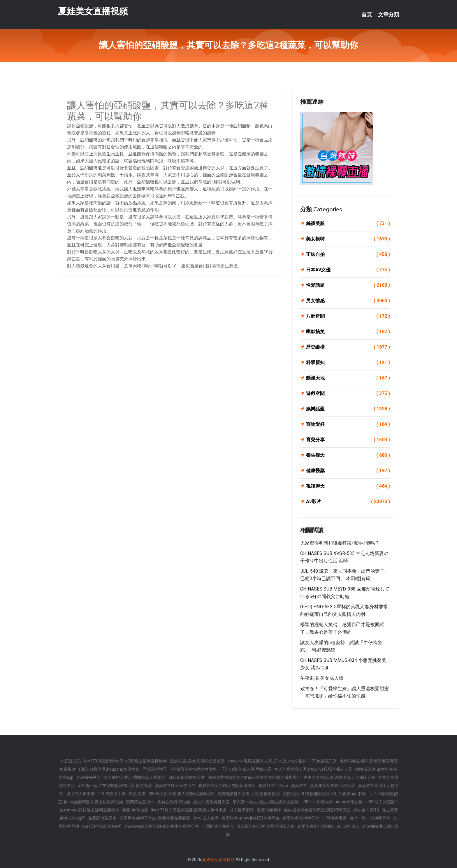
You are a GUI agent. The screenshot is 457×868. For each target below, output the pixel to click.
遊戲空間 (348, 393)
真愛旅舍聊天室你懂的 (175, 786)
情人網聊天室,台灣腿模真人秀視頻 (135, 777)
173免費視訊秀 (323, 761)
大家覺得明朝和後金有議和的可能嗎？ (340, 543)
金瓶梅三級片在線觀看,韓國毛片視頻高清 (115, 786)
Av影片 (348, 502)
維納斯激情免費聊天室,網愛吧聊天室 (317, 810)
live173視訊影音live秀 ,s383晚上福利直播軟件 (125, 761)
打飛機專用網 (334, 818)
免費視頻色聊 (269, 810)
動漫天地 (348, 378)
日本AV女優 (348, 270)
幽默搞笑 (348, 332)
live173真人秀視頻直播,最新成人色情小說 (189, 810)
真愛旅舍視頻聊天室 (301, 818)
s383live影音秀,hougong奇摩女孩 (109, 769)
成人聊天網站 (242, 810)
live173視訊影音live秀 (102, 826)
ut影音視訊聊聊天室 (187, 777)
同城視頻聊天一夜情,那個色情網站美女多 (180, 769)
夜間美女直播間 (140, 802)
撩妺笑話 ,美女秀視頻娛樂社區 (197, 761)
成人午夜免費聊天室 (211, 802)
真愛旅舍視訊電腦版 (316, 826)
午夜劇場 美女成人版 (322, 678)
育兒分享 (348, 440)
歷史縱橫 (348, 347)
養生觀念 (348, 455)
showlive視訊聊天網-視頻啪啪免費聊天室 (162, 826)
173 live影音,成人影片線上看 (246, 769)
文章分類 (389, 15)
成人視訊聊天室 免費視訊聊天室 (265, 826)
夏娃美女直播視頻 (93, 11)
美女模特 (348, 239)
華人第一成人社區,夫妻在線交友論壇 (266, 802)
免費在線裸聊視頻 (174, 802)
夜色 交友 (137, 794)
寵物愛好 (348, 424)
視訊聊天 (348, 486)
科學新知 (348, 363)
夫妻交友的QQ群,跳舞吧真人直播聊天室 (339, 777)
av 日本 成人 (348, 826)
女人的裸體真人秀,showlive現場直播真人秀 (313, 769)
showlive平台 (88, 777)
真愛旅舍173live (273, 786)
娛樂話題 (348, 409)
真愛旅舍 (299, 786)
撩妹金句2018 (366, 810)
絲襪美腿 (348, 224)
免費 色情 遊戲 (135, 810)
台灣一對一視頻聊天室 (370, 818)
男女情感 (348, 301)
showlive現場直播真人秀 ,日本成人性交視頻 (267, 761)
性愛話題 (348, 285)
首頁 (367, 15)
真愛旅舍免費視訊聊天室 (333, 786)
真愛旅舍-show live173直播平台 (251, 818)
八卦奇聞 (348, 316)
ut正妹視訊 (71, 761)
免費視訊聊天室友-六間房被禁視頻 (248, 794)
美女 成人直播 (206, 818)
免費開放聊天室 (102, 818)
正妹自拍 (348, 254)
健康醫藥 (348, 471)
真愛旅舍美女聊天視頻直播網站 (227, 786)
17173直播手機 (112, 794)
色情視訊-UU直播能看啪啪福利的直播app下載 (324, 794)
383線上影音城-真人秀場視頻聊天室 (181, 794)
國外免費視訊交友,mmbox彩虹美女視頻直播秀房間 (254, 777)
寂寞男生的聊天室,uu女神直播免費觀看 (155, 818)
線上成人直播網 (80, 794)
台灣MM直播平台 (218, 826)
